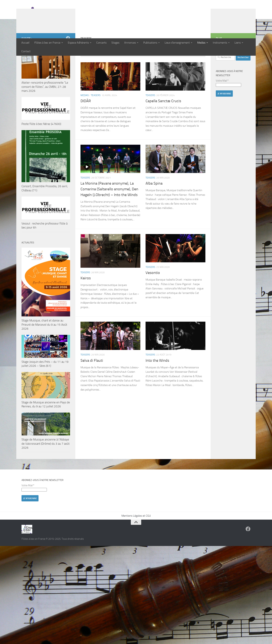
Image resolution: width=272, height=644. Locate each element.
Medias (201, 43)
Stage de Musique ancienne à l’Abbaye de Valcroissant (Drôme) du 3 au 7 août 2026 (46, 466)
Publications (150, 43)
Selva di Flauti (92, 383)
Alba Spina (154, 206)
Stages (115, 43)
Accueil (25, 43)
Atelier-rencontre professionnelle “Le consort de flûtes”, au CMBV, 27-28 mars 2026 (45, 109)
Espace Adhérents (78, 43)
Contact (26, 51)
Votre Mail (222, 103)
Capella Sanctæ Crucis (163, 124)
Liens (238, 43)
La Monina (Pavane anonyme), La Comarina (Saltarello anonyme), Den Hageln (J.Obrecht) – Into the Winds (109, 212)
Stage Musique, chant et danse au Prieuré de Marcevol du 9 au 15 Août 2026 (44, 347)
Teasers (96, 118)
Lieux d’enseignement (177, 43)
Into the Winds (157, 383)
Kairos (86, 301)
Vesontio (153, 295)
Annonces (130, 43)
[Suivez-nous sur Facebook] (68, 61)
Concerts (101, 43)
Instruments (220, 43)
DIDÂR (86, 124)
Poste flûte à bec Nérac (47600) (41, 146)
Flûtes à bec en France (47, 43)
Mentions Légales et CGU (136, 538)
